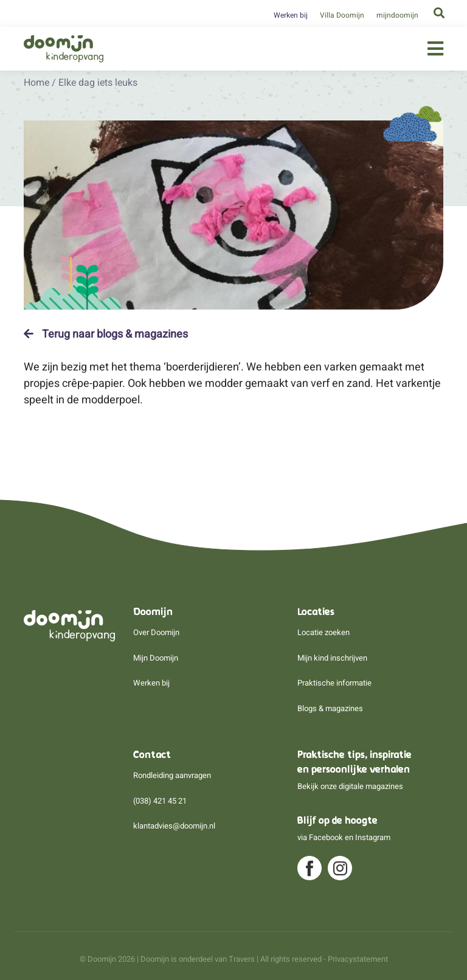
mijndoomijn (397, 15)
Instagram (373, 837)
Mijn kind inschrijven (332, 658)
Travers (242, 959)
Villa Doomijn (342, 15)
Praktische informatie (334, 683)
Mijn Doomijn (156, 658)
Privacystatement (358, 959)
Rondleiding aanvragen (172, 775)
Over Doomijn (156, 632)
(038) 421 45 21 (160, 801)
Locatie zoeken (323, 632)
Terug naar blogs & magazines (106, 334)
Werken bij (291, 15)
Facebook (326, 837)
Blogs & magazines (330, 708)
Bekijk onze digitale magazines (350, 786)
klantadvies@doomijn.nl (174, 826)
